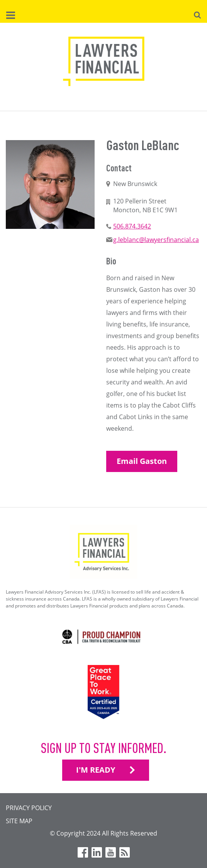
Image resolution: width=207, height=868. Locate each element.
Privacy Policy (29, 808)
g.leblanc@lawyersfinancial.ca (156, 240)
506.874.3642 (132, 226)
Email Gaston (142, 461)
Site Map (19, 821)
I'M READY (96, 770)
